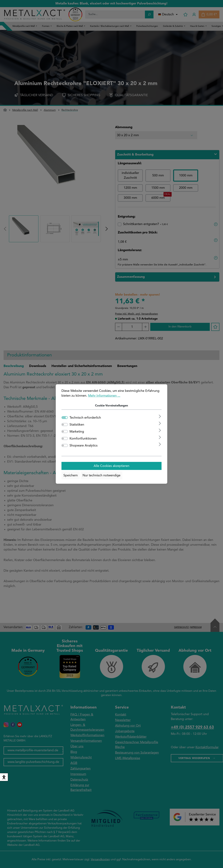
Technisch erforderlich (85, 418)
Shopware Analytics (84, 446)
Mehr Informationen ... (104, 396)
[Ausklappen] (160, 416)
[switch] (4, 777)
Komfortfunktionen (83, 439)
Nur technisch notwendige (101, 475)
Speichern (71, 475)
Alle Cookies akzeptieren (111, 466)
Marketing (77, 432)
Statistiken (77, 425)
